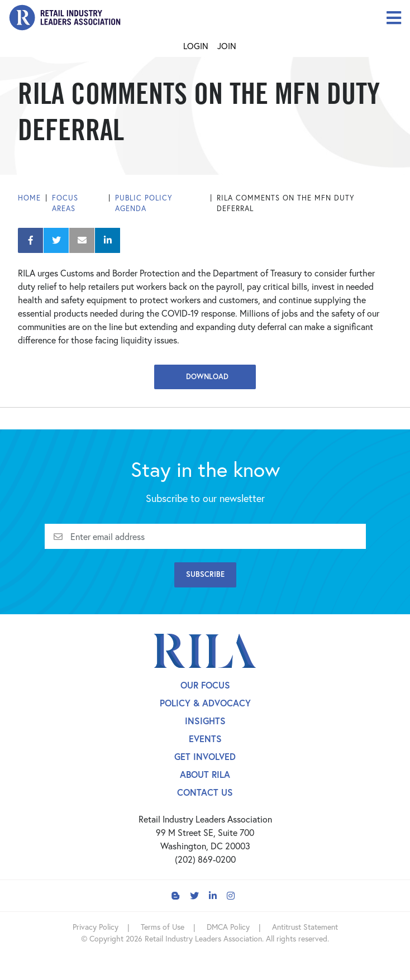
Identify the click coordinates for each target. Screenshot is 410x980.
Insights (205, 721)
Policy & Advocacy (205, 703)
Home (29, 198)
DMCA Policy (228, 927)
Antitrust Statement (305, 927)
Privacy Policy (96, 927)
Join (227, 46)
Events (205, 738)
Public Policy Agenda (144, 204)
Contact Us (205, 792)
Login (196, 46)
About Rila (205, 774)
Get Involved (205, 756)
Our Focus (205, 685)
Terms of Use (163, 927)
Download (205, 377)
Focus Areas (65, 204)
